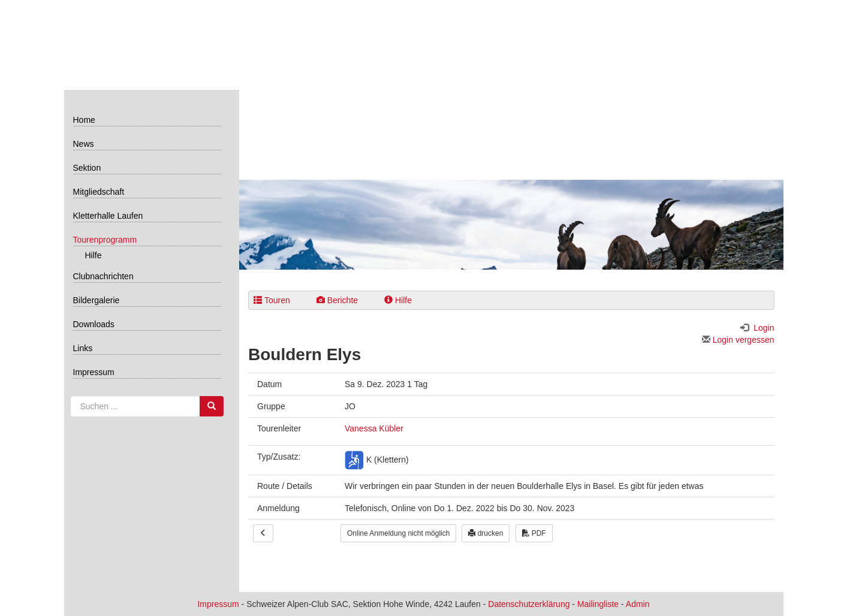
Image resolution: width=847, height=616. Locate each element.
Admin (638, 604)
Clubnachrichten (103, 276)
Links (83, 348)
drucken (486, 533)
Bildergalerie (97, 300)
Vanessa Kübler (374, 428)
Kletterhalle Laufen (108, 216)
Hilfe (94, 255)
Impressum (94, 372)
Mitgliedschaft (99, 192)
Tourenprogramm (105, 240)
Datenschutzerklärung (529, 604)
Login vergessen (738, 340)
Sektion (87, 168)
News (84, 144)
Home (84, 120)
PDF (534, 533)
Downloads (94, 324)
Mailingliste (598, 604)
